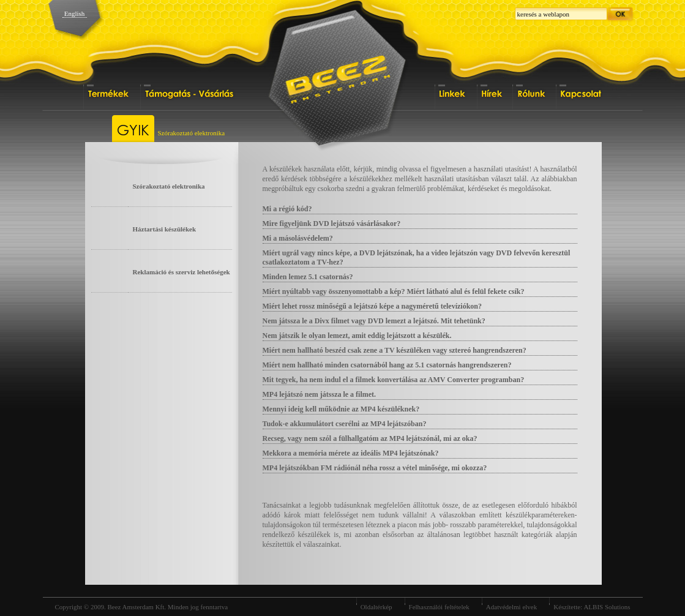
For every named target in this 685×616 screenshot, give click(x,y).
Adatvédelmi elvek (511, 607)
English (75, 13)
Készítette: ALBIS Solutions (592, 607)
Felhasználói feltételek (439, 607)
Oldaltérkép (376, 607)
